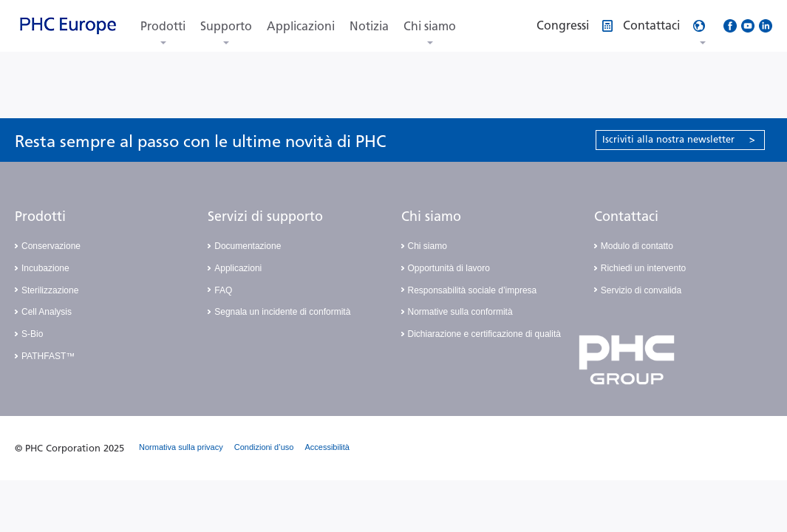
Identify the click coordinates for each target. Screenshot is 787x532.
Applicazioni (301, 26)
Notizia (369, 26)
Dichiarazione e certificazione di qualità (484, 334)
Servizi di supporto (265, 216)
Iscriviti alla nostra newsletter (679, 139)
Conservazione (51, 246)
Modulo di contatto (637, 246)
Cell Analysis (47, 312)
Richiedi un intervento (643, 268)
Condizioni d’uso (264, 447)
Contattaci (626, 216)
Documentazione (248, 246)
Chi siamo (430, 26)
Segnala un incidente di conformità (282, 312)
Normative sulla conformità (460, 312)
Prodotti (163, 26)
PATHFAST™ (48, 356)
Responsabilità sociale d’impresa (473, 290)
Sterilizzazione (50, 290)
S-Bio (32, 334)
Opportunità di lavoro (449, 268)
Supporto (226, 26)
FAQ (223, 290)
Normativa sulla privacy (181, 447)
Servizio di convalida (641, 290)
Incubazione (45, 268)
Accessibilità (327, 447)
